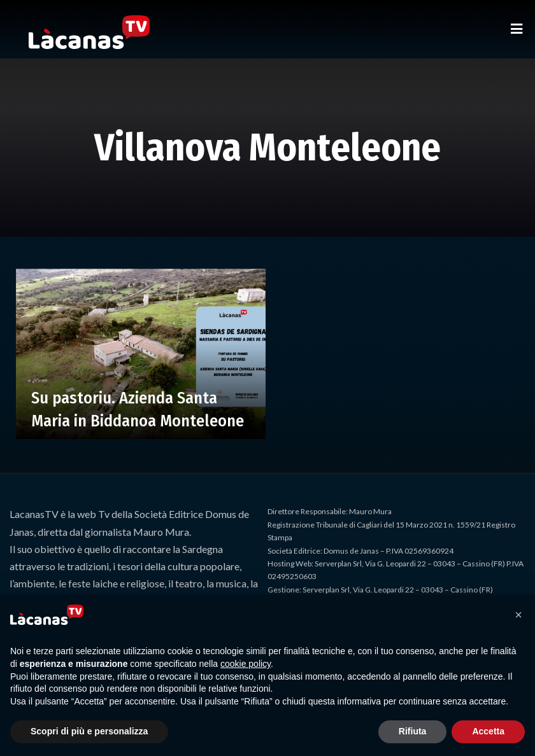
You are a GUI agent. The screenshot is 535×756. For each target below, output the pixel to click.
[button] (518, 615)
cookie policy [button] (246, 664)
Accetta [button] (488, 731)
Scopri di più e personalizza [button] (89, 731)
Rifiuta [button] (413, 731)
